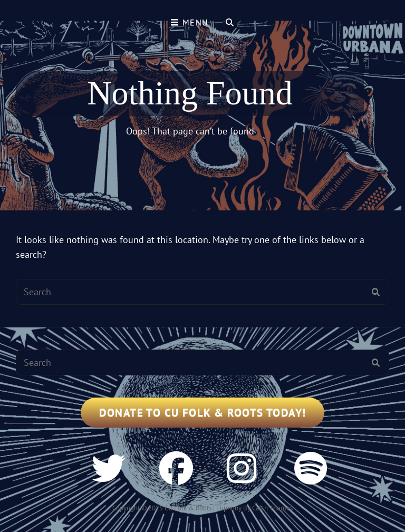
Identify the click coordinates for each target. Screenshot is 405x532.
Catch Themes (272, 508)
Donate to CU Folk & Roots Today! (203, 413)
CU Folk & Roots (188, 508)
